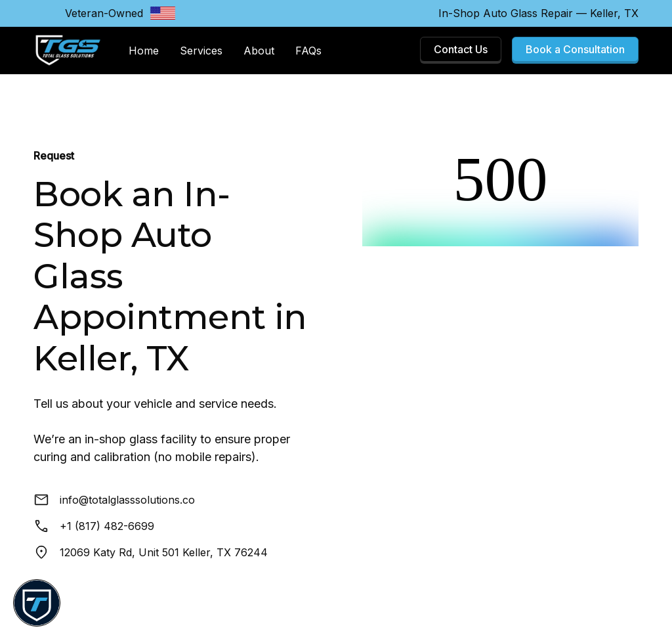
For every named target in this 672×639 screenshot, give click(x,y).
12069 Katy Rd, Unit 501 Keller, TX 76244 (164, 552)
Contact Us (461, 49)
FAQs (308, 51)
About (259, 51)
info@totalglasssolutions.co (127, 500)
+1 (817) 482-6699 (107, 526)
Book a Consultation (575, 49)
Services (201, 51)
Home (144, 51)
